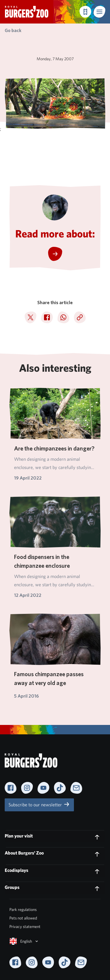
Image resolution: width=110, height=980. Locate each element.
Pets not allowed (23, 918)
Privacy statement (25, 927)
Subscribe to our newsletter (39, 804)
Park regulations (23, 909)
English (24, 941)
